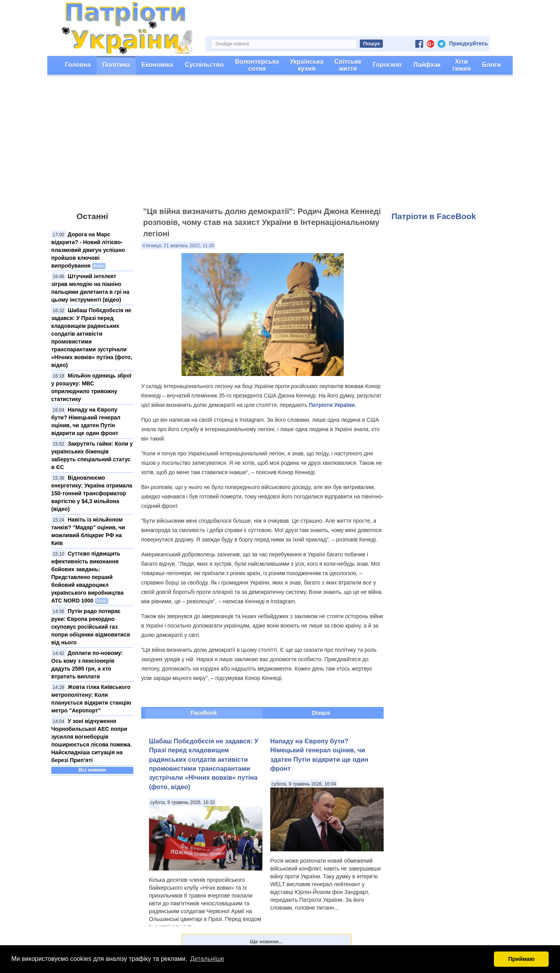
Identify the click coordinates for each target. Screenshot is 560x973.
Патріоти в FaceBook (434, 216)
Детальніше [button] (207, 959)
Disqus (321, 713)
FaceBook (204, 713)
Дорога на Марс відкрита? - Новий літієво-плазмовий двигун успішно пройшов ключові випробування (88, 250)
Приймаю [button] (521, 959)
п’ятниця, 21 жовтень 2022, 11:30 (178, 246)
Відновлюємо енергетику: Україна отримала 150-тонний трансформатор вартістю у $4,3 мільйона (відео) (92, 493)
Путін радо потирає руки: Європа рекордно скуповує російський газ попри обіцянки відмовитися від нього (91, 627)
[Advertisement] (280, 145)
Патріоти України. (333, 405)
